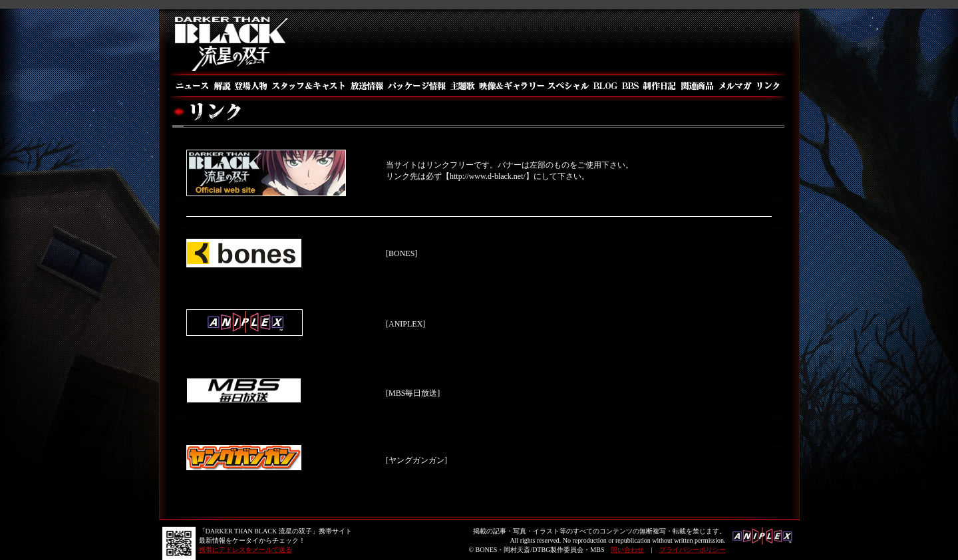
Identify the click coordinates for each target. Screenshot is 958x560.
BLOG (605, 86)
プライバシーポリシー (693, 550)
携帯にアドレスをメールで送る (245, 550)
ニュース (191, 86)
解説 (222, 86)
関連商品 (698, 86)
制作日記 (660, 86)
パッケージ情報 (417, 86)
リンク (770, 86)
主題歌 (462, 86)
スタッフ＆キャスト (308, 86)
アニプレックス (763, 540)
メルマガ (735, 86)
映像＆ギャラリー (511, 86)
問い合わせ (627, 550)
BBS (630, 86)
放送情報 (366, 86)
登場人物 (250, 86)
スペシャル (568, 86)
